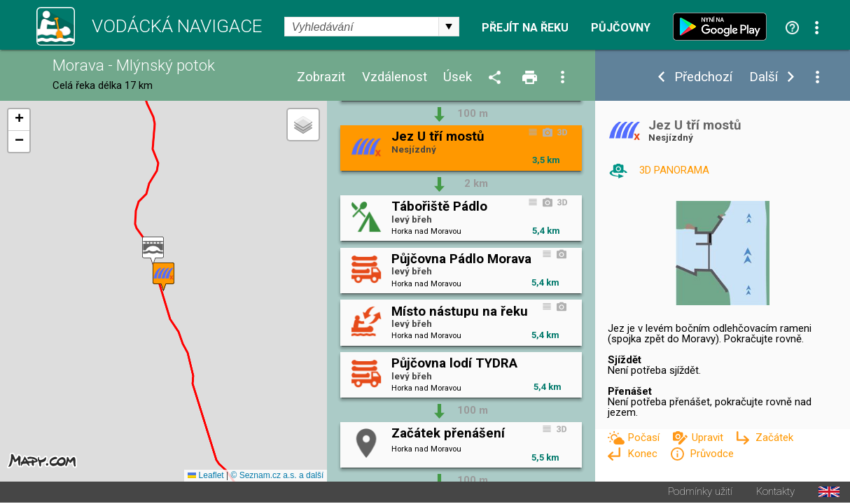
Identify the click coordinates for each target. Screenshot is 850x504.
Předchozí (703, 77)
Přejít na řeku (525, 28)
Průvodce (712, 454)
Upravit (709, 437)
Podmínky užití (700, 493)
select (449, 27)
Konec (644, 454)
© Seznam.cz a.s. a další (277, 477)
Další (764, 77)
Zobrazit (321, 77)
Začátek (774, 437)
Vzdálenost (395, 77)
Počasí (645, 437)
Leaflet (205, 477)
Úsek (458, 77)
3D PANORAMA (674, 170)
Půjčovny (621, 28)
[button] (153, 252)
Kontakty (775, 493)
